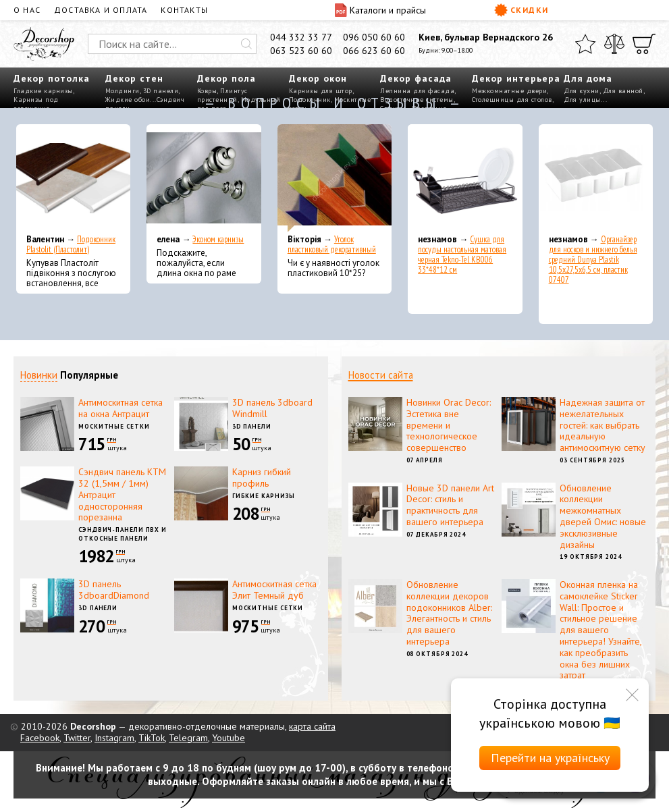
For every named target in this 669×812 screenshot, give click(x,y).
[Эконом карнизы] (204, 178)
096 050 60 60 (374, 37)
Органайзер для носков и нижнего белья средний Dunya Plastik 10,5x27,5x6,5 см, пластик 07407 (593, 260)
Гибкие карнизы (264, 496)
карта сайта (312, 726)
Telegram (188, 738)
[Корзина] (644, 44)
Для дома (588, 78)
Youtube (229, 738)
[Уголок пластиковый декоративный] (334, 178)
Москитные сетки (114, 426)
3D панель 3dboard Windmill (272, 408)
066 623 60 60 (374, 51)
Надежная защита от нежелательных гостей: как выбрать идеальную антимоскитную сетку (603, 425)
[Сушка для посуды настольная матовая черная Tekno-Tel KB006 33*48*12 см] (465, 178)
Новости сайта (381, 375)
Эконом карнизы (218, 239)
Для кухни (582, 91)
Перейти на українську (550, 758)
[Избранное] (585, 44)
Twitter (77, 738)
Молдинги (123, 91)
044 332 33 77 (301, 37)
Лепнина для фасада (417, 91)
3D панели (161, 91)
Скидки (521, 10)
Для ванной (623, 91)
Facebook (40, 738)
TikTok (152, 738)
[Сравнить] (614, 44)
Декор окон (318, 78)
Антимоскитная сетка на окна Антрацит (121, 408)
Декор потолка (52, 78)
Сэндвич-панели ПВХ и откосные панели (123, 534)
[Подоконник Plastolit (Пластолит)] (73, 178)
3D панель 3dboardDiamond (114, 590)
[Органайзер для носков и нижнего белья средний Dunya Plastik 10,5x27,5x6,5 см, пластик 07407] (596, 178)
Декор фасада (416, 78)
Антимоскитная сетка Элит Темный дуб (274, 590)
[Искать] (246, 44)
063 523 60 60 (301, 51)
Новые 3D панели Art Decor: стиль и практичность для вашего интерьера (450, 505)
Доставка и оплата (101, 10)
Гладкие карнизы (43, 91)
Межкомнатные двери (509, 91)
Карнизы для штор (321, 91)
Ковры (207, 91)
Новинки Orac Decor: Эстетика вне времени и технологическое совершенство (449, 425)
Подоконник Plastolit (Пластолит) (71, 244)
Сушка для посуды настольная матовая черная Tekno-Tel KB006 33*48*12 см (462, 254)
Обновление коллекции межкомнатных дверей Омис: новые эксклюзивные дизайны (603, 516)
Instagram (114, 738)
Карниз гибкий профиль (262, 478)
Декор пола (226, 78)
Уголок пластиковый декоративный (332, 244)
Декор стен (134, 78)
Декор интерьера (516, 78)
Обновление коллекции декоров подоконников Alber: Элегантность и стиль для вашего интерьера (449, 613)
